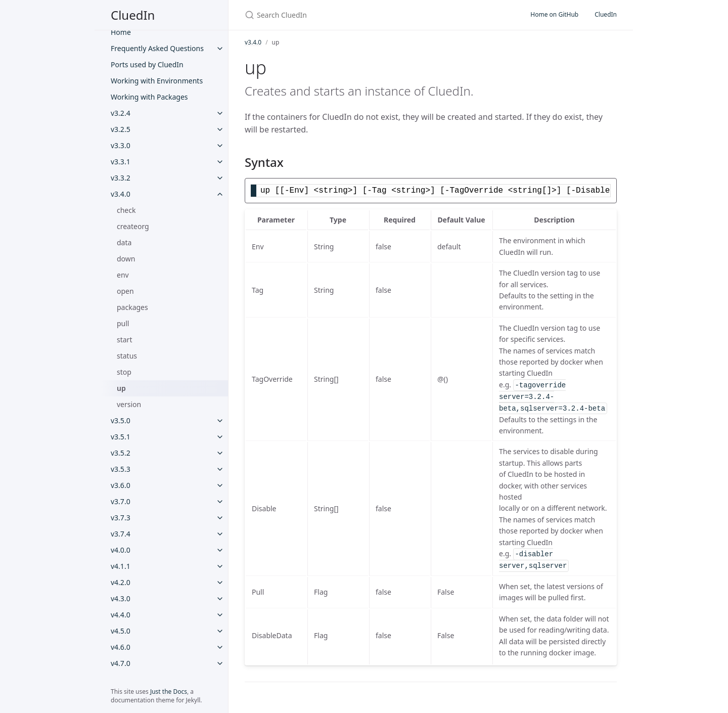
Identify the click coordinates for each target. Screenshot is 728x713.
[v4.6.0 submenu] (220, 647)
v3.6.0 (121, 485)
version (129, 404)
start (124, 340)
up (121, 388)
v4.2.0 (121, 582)
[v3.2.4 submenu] (220, 113)
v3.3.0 (121, 145)
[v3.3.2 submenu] (220, 178)
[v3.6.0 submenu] (220, 485)
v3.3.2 (121, 178)
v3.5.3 (121, 469)
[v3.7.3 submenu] (220, 518)
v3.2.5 (121, 129)
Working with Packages (149, 97)
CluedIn (133, 15)
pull (123, 323)
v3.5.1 (121, 437)
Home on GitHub (554, 14)
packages (132, 307)
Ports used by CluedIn (147, 64)
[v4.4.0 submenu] (220, 615)
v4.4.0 (121, 615)
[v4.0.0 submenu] (220, 550)
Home (121, 32)
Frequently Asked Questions (157, 48)
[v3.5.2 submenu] (220, 453)
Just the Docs (169, 692)
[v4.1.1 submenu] (220, 566)
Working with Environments (157, 81)
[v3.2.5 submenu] (220, 129)
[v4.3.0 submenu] (220, 599)
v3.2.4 (121, 113)
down (126, 259)
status (127, 356)
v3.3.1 (121, 162)
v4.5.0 (121, 631)
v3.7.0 (121, 501)
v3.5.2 (121, 453)
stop (124, 372)
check (126, 210)
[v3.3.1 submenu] (220, 162)
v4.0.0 (121, 550)
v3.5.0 (121, 420)
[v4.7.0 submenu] (220, 663)
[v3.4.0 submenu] (220, 194)
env (123, 275)
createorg (133, 226)
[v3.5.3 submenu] (220, 469)
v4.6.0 (121, 647)
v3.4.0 (121, 194)
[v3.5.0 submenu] (220, 421)
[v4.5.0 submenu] (220, 631)
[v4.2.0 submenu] (220, 583)
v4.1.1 (121, 566)
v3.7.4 (121, 534)
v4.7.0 (121, 663)
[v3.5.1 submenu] (220, 437)
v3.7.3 (121, 518)
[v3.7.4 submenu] (220, 534)
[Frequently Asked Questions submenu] (220, 49)
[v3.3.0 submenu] (220, 146)
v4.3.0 (121, 598)
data (124, 242)
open (125, 291)
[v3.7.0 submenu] (220, 502)
